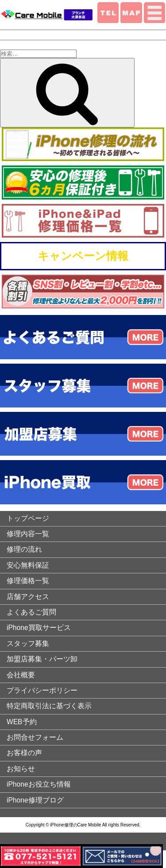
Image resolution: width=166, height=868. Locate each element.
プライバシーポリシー (42, 690)
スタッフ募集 (28, 643)
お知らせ (21, 769)
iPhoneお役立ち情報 (39, 784)
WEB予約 (22, 722)
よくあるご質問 (31, 612)
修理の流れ (24, 549)
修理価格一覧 (28, 581)
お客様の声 (24, 753)
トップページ (28, 518)
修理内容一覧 (28, 534)
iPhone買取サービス (39, 628)
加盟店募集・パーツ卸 (42, 659)
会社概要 (21, 675)
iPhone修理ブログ (35, 800)
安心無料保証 (28, 565)
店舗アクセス (28, 597)
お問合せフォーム (35, 737)
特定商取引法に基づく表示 (49, 706)
